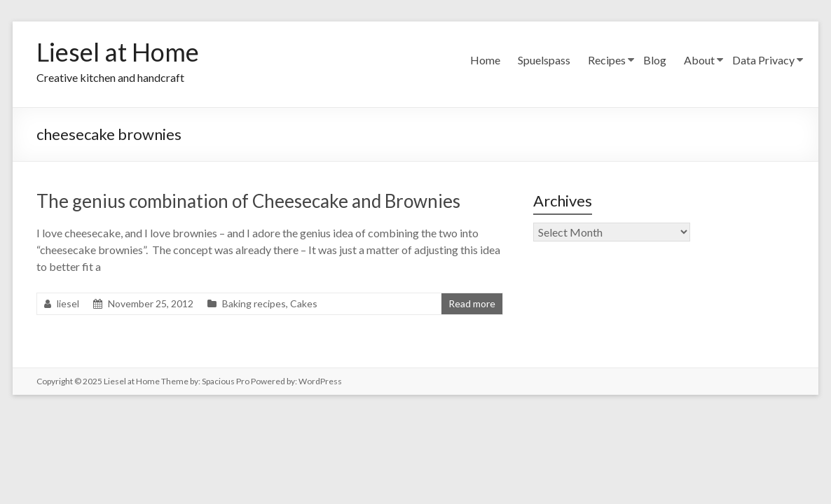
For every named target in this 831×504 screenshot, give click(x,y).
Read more (472, 303)
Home (485, 60)
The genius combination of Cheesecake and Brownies (248, 201)
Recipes (607, 60)
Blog (655, 60)
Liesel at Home (118, 52)
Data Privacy (763, 60)
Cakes (304, 303)
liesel (68, 303)
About (699, 60)
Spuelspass (544, 60)
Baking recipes (254, 303)
